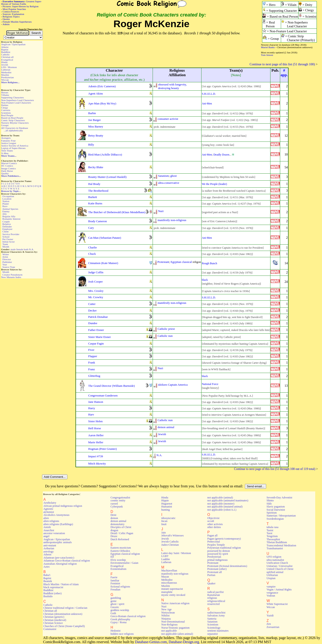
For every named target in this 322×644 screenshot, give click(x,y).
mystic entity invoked (173, 595)
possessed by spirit (218, 554)
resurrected (213, 604)
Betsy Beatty (96, 136)
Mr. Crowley (96, 297)
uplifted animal (275, 572)
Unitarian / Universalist (280, 566)
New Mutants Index (11, 277)
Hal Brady (94, 184)
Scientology (214, 628)
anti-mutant (50, 545)
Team (5, 244)
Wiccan (5, 80)
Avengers (6, 138)
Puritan (211, 575)
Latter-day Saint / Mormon (176, 553)
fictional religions (120, 587)
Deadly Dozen (221, 155)
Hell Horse (95, 428)
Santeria (212, 619)
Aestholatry (50, 503)
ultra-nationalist (275, 560)
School (6, 237)
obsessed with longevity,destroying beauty (172, 86)
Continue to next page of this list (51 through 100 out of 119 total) (275, 469)
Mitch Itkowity (97, 464)
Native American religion (175, 603)
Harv (91, 414)
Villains (5, 95)
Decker (92, 310)
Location (7, 199)
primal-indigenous (218, 560)
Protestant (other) (217, 569)
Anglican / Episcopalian (13, 44)
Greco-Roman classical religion (128, 616)
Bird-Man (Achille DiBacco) (105, 155)
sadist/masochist (216, 613)
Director (7, 259)
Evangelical (7, 60)
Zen (269, 624)
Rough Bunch (209, 263)
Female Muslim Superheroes (17, 22)
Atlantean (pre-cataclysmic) (59, 558)
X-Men (5, 153)
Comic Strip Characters (13, 120)
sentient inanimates (218, 631)
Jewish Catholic (170, 542)
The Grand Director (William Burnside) (111, 386)
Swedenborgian (275, 519)
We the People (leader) (214, 184)
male (13, 249)
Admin (6, 24)
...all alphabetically (13, 130)
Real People (7, 115)
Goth (113, 613)
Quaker (211, 583)
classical (187, 262)
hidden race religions (122, 634)
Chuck (92, 254)
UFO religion (274, 557)
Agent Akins (96, 93)
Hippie (165, 500)
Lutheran (6, 70)
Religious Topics (11, 17)
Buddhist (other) (53, 593)
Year (5, 264)
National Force (210, 384)
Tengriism (272, 536)
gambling (116, 598)
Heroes (5, 92)
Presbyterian (7, 77)
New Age (166, 609)
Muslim (5, 75)
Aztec (47, 567)
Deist (114, 515)
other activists (215, 524)
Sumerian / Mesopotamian (281, 516)
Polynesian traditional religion (224, 548)
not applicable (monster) (221, 504)
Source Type (9, 267)
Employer (7, 229)
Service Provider (11, 234)
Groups (5, 125)
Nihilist (165, 616)
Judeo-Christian (170, 545)
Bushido (48, 596)
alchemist (49, 512)
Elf (112, 557)
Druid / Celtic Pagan (122, 533)
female (20, 249)
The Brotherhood (98, 191)
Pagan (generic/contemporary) (224, 539)
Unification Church (277, 563)
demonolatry (118, 524)
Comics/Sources (11, 12)
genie (114, 601)
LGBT (165, 556)
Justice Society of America (15, 146)
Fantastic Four (8, 141)
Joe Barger (95, 120)
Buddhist (6, 52)
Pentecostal (214, 542)
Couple (6, 222)
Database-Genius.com (151, 642)
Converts (6, 110)
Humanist (167, 507)
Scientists (6, 113)
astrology (49, 552)
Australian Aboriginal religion (60, 564)
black (205, 280)
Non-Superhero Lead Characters (18, 100)
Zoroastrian (273, 627)
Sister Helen (95, 421)
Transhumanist (275, 548)
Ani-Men (207, 104)
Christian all (7, 57)
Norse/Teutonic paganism (175, 628)
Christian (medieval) (55, 620)
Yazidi (270, 616)
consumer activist (168, 119)
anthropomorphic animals (58, 542)
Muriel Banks (268, 47)
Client (6, 231)
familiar (115, 580)
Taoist (270, 530)
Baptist (5, 50)
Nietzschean (168, 613)
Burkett (93, 197)
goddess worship (120, 610)
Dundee (93, 323)
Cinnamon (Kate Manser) (103, 263)
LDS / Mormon (9, 67)
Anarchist (49, 530)
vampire (271, 587)
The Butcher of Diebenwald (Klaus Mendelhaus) (117, 212)
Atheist (5, 47)
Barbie (92, 113)
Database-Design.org (184, 642)
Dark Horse (7, 171)
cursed (114, 504)
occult (211, 521)
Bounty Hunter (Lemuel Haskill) (107, 177)
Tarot (270, 533)
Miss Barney (96, 126)
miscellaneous (169, 583)
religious (212, 598)
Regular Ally (9, 216)
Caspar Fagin (96, 343)
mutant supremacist (172, 589)
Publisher (7, 262)
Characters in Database (15, 128)
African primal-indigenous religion (63, 506)
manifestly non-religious (172, 220)
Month (6, 247)
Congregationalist (120, 498)
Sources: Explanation (13, 14)
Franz (92, 369)
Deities (5, 105)
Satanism (163, 176)
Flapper (93, 356)
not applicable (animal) (220, 498)
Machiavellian (169, 571)
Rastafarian (214, 595)
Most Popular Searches (14, 9)
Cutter (92, 304)
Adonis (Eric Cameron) (102, 86)
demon (114, 518)
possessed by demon (219, 551)
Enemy (6, 211)
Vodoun (271, 596)
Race (5, 206)
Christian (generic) (54, 617)
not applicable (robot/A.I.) (222, 510)
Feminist (115, 583)
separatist (213, 634)
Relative (7, 224)
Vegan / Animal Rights (279, 590)
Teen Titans (7, 151)
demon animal (166, 427)
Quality (5, 173)
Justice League (9, 143)
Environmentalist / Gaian (124, 563)
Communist (50, 629)
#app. (284, 73)
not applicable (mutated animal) (225, 507)
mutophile (167, 592)
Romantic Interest (12, 219)
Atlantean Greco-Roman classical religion (67, 561)
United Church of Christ (280, 569)
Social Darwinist (276, 510)
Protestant (163, 262)
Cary (91, 228)
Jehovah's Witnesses (172, 535)
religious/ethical (216, 601)
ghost (173, 176)
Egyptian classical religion (125, 554)
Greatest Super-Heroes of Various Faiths (21, 3)
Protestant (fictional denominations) (227, 566)
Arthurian (49, 548)
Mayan (165, 577)
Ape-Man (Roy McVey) (102, 103)
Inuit (164, 524)
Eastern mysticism (121, 548)
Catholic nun (165, 336)
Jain (163, 533)
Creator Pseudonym (13, 275)
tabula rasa (273, 527)
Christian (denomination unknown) (63, 614)
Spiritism (272, 513)
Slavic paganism (276, 507)
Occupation (8, 196)
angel (46, 536)
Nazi (161, 211)
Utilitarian (272, 575)
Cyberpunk (117, 507)
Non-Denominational (173, 622)
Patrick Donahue (98, 317)
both (26, 249)
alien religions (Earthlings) (58, 524)
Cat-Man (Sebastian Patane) (105, 238)
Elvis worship (118, 560)
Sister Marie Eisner (99, 337)
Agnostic (48, 509)
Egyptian (176, 262)
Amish (47, 527)
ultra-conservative (169, 183)
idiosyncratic (168, 518)
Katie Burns (95, 203)
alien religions (51, 521)
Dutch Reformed (120, 539)
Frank (92, 362)
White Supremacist (277, 604)
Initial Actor (9, 242)
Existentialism (118, 569)
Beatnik (48, 581)
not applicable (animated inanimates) (228, 500)
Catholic (5, 54)
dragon (114, 530)
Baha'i (47, 575)
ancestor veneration (54, 533)
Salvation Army (216, 616)
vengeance (272, 593)
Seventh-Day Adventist (279, 498)
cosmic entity (118, 500)
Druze (114, 536)
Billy (91, 145)
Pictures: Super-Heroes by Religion (21, 6)
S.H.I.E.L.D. (209, 94)
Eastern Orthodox (120, 551)
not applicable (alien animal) (177, 634)
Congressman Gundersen (103, 395)
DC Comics (7, 166)
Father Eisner (96, 330)
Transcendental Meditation (281, 545)
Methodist (6, 72)
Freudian (116, 590)
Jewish (5, 65)
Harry (92, 408)
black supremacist (53, 587)
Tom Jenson (267, 55)
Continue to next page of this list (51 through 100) (282, 64)
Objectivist (213, 518)
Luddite (166, 559)
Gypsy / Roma (119, 622)
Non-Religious (169, 625)
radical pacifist (215, 592)
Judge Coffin (96, 272)
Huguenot (167, 504)
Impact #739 (96, 456)
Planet (6, 204)
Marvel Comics (9, 163)
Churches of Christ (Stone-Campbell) (64, 626)
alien (46, 518)
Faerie (114, 577)
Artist (5, 257)
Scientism (213, 625)
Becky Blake (96, 167)
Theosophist (273, 539)
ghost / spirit (117, 604)
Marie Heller (96, 442)
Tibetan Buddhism (277, 542)
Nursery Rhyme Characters (15, 123)
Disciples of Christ (121, 527)
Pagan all (212, 535)
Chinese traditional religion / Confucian (65, 608)
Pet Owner (8, 239)
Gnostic (115, 607)
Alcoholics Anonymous (56, 515)
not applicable (169, 631)
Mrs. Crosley (96, 291)
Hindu (4, 62)
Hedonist (116, 631)
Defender (7, 226)
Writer (6, 254)
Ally (5, 214)
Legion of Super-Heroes (13, 148)
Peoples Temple (216, 545)
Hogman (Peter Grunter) (103, 449)
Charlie (92, 247)
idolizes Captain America (173, 385)
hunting (165, 510)
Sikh (269, 504)
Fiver (91, 350)
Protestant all (215, 572)
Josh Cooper (95, 282)
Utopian (271, 578)
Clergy (5, 108)
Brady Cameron (97, 221)
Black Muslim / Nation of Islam (61, 584)
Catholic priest (166, 329)
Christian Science (53, 623)
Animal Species (10, 209)
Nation (6, 201)
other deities (214, 527)
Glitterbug (94, 376)
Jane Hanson (96, 402)
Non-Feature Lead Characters (16, 103)
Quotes (6, 19)
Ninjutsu (166, 619)
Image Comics (8, 168)
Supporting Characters (12, 97)
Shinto (270, 500)
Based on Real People (12, 118)
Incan (164, 521)
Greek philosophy (120, 619)
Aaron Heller (96, 435)
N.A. (31, 249)
